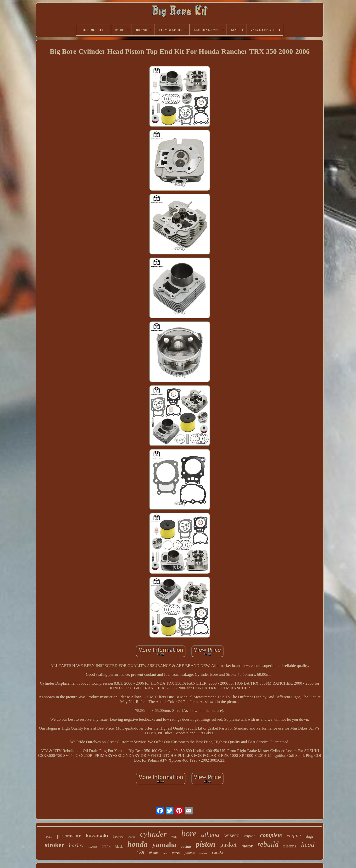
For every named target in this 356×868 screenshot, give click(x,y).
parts (176, 853)
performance (69, 836)
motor (247, 846)
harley (76, 845)
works (131, 837)
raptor (250, 836)
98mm (154, 853)
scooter (203, 853)
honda (138, 844)
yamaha (164, 844)
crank (106, 846)
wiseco (232, 835)
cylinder (153, 834)
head (308, 845)
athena (210, 835)
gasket (228, 845)
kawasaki (97, 836)
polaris (190, 853)
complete (271, 835)
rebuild (268, 844)
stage (309, 836)
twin (174, 837)
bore (189, 834)
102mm (92, 847)
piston (206, 844)
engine (294, 835)
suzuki (217, 852)
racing (186, 846)
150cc (49, 837)
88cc (165, 854)
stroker (54, 845)
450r (141, 852)
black (119, 847)
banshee (118, 837)
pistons (290, 846)
